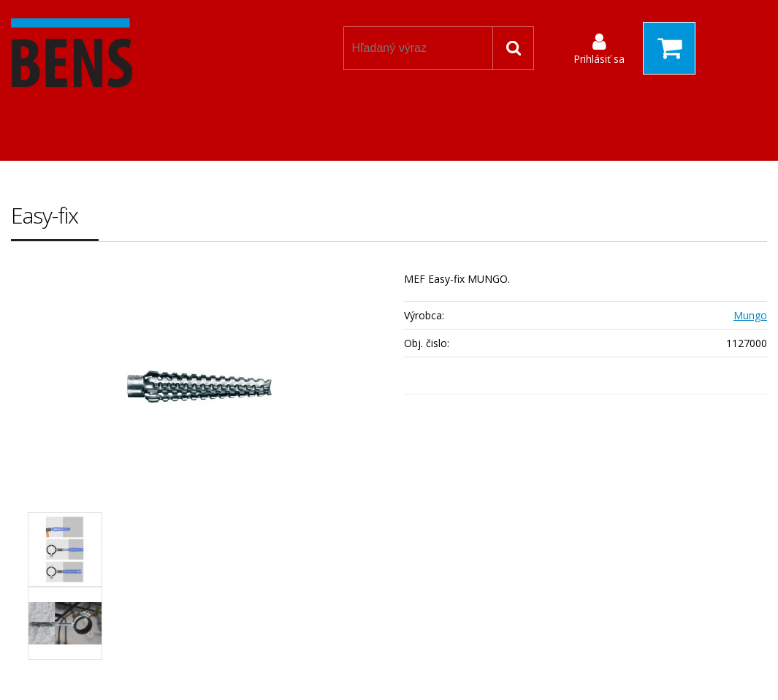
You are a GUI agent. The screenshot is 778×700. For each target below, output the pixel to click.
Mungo (750, 315)
